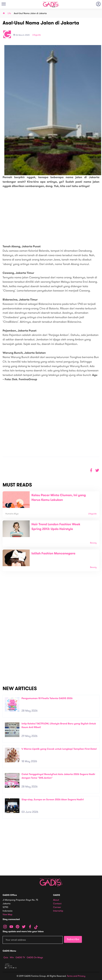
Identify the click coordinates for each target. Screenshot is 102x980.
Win (12, 957)
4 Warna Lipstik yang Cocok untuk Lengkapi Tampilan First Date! (59, 749)
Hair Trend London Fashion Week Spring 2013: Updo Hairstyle (56, 527)
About (56, 900)
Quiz (6, 957)
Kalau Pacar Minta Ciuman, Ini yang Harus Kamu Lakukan (59, 498)
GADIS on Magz (35, 957)
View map (7, 915)
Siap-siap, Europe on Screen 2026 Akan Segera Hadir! (53, 800)
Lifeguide (37, 35)
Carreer (57, 907)
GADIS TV (20, 957)
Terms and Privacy (76, 976)
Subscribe (73, 939)
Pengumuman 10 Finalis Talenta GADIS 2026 (47, 698)
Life (9, 13)
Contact (57, 904)
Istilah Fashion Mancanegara (53, 554)
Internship (58, 911)
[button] (97, 470)
